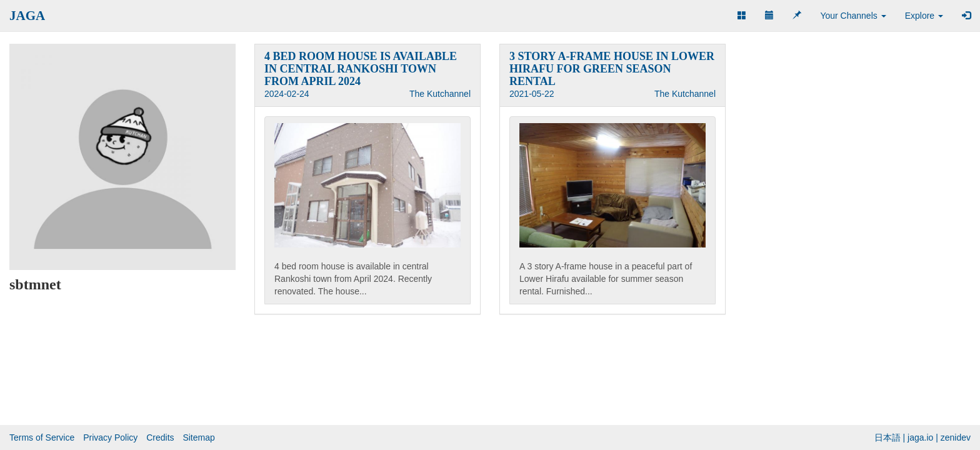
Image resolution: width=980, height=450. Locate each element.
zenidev (956, 437)
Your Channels (853, 16)
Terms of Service (42, 437)
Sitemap (198, 437)
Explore (924, 16)
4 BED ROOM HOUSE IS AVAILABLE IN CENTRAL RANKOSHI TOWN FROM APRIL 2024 (361, 69)
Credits (160, 437)
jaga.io (920, 437)
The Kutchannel (440, 94)
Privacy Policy (110, 437)
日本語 (887, 437)
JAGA (27, 16)
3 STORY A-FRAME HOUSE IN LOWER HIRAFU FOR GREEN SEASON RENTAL (612, 69)
